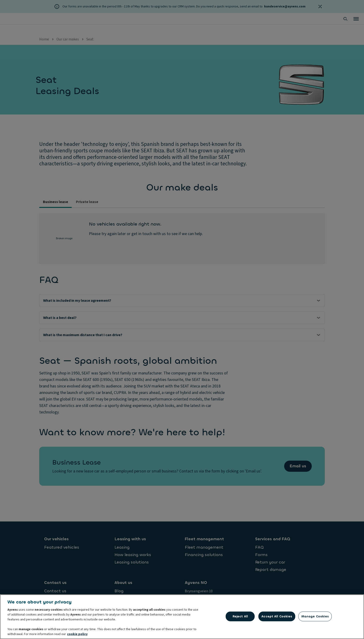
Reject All (240, 616)
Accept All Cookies (277, 616)
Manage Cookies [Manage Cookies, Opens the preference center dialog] (315, 616)
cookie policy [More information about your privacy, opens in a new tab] (77, 634)
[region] (182, 617)
